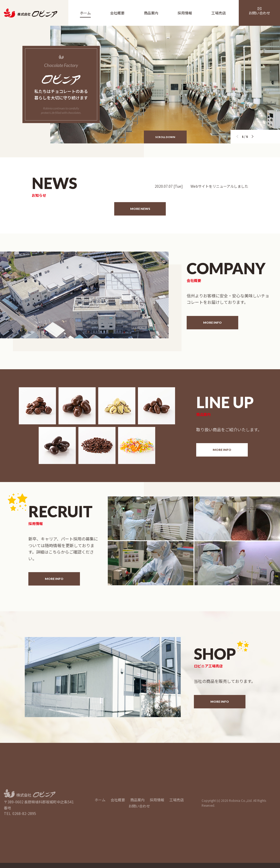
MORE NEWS (140, 209)
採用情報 (157, 800)
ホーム (100, 800)
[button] (253, 137)
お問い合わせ (139, 806)
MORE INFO (212, 323)
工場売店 (177, 800)
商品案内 (137, 800)
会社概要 (118, 800)
